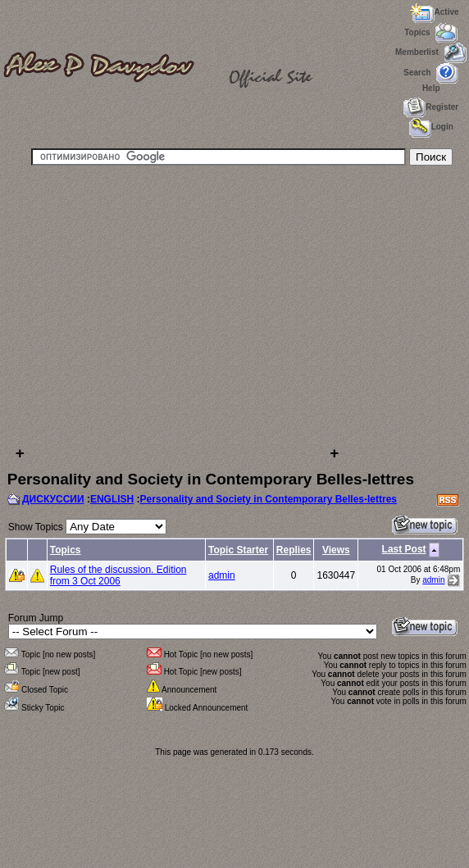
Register (431, 107)
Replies (294, 550)
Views (336, 550)
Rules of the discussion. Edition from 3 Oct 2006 (118, 575)
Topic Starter (238, 550)
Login (431, 127)
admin (222, 575)
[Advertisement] (172, 304)
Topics (66, 550)
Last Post (404, 549)
